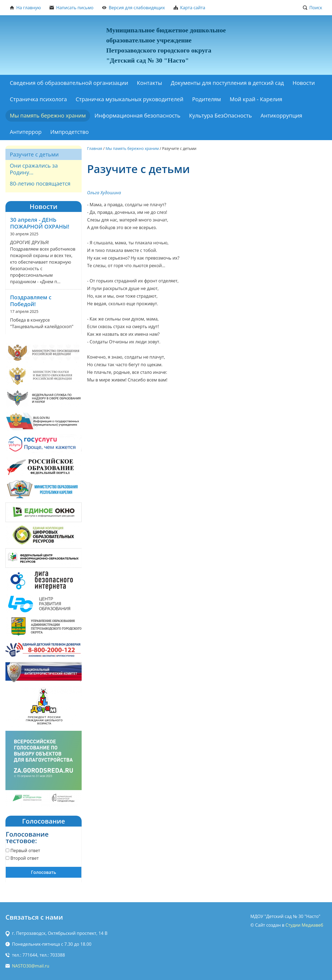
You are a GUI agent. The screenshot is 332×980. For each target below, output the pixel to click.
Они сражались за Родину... (34, 169)
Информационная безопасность (137, 115)
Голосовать (44, 872)
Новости (304, 83)
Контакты (150, 83)
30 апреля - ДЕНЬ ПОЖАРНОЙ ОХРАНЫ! (40, 223)
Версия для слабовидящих (133, 8)
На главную (25, 8)
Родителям (207, 99)
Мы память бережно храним (48, 115)
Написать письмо (71, 8)
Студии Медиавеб (304, 925)
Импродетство (70, 132)
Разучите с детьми (34, 154)
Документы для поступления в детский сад (228, 83)
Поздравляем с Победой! (31, 301)
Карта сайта (189, 8)
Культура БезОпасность (221, 115)
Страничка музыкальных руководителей (130, 99)
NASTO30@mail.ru (31, 966)
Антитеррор (26, 132)
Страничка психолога (38, 99)
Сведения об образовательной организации (69, 83)
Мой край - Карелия (256, 99)
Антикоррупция (282, 115)
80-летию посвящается (40, 184)
